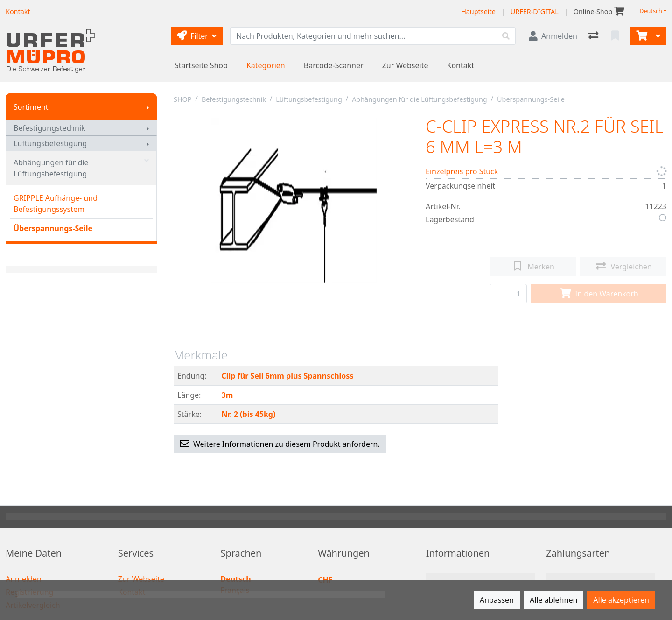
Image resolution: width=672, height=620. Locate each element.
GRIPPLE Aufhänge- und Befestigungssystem (56, 204)
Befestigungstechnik (49, 128)
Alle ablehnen (553, 600)
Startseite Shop (201, 65)
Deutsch (651, 11)
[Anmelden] (553, 36)
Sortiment (31, 107)
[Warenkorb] (641, 36)
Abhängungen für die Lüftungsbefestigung (81, 168)
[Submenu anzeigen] (148, 107)
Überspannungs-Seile (53, 228)
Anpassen (497, 600)
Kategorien (266, 65)
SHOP (183, 99)
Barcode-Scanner (334, 65)
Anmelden (24, 579)
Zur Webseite (405, 65)
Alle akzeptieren (621, 600)
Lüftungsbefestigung (50, 143)
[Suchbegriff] (364, 36)
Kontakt (461, 65)
